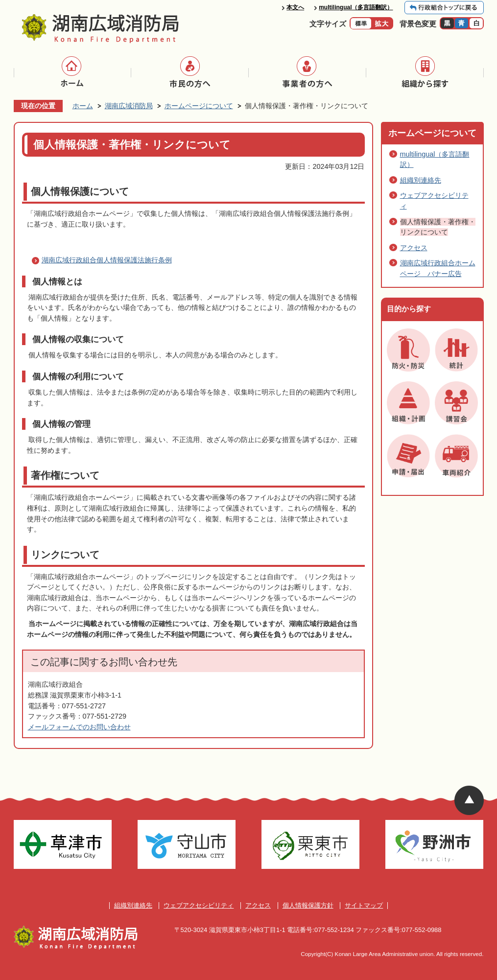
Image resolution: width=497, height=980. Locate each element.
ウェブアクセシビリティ (199, 905)
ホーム (83, 106)
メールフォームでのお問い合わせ (79, 727)
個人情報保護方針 (308, 905)
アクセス (414, 248)
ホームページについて (199, 106)
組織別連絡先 (421, 180)
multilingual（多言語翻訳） (356, 7)
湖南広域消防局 (129, 106)
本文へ (295, 7)
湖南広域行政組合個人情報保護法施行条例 (107, 260)
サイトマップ (364, 905)
